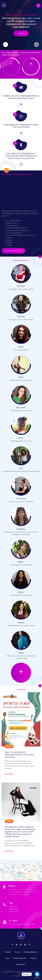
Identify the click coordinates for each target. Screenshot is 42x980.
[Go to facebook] (37, 974)
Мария (21, 623)
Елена (21, 653)
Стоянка (21, 499)
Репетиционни (20, 958)
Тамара (21, 317)
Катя (21, 347)
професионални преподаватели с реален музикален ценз (21, 97)
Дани (21, 438)
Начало (8, 952)
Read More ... (9, 774)
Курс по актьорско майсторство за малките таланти (19, 755)
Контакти (21, 964)
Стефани (21, 529)
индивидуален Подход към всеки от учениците (21, 126)
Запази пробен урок (13, 251)
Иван (21, 377)
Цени (8, 958)
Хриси (21, 592)
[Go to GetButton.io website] (37, 978)
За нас (21, 33)
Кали (21, 468)
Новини (9, 746)
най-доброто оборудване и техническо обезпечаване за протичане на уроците (21, 156)
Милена (21, 286)
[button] (38, 6)
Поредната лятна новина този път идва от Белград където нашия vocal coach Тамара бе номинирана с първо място (20, 832)
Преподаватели (31, 952)
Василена (21, 408)
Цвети (21, 562)
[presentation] (6, 45)
